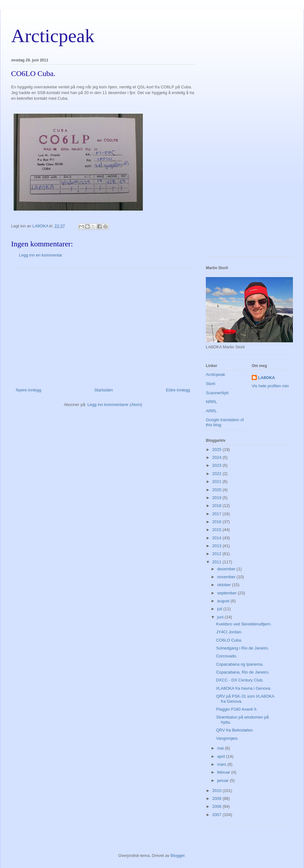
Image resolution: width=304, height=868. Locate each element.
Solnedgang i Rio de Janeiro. (242, 648)
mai (221, 748)
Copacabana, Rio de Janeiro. (243, 672)
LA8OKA (266, 378)
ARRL (211, 411)
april (222, 756)
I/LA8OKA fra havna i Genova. (244, 688)
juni (221, 617)
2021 (217, 482)
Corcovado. (226, 656)
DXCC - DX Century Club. (240, 680)
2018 (217, 506)
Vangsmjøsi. (227, 738)
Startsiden (104, 390)
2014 (217, 538)
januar (224, 780)
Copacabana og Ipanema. (240, 664)
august (224, 601)
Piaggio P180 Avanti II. (237, 709)
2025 (217, 450)
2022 (217, 474)
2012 (217, 554)
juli (220, 609)
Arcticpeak (53, 36)
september (228, 593)
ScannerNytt (217, 393)
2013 (217, 546)
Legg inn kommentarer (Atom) (115, 405)
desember (227, 569)
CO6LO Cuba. (229, 640)
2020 (217, 490)
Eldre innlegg (178, 390)
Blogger (178, 855)
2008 (217, 806)
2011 (217, 562)
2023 (217, 465)
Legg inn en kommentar (41, 255)
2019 (217, 498)
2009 (217, 798)
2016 (217, 522)
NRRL (211, 402)
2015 (217, 530)
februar (224, 772)
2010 (217, 791)
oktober (225, 585)
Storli (211, 384)
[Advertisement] (103, 325)
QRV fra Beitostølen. (235, 730)
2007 (217, 815)
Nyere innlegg (28, 390)
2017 (217, 514)
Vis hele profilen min (270, 386)
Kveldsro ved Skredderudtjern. (244, 624)
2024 (217, 457)
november (227, 577)
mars (222, 764)
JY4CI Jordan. (229, 632)
